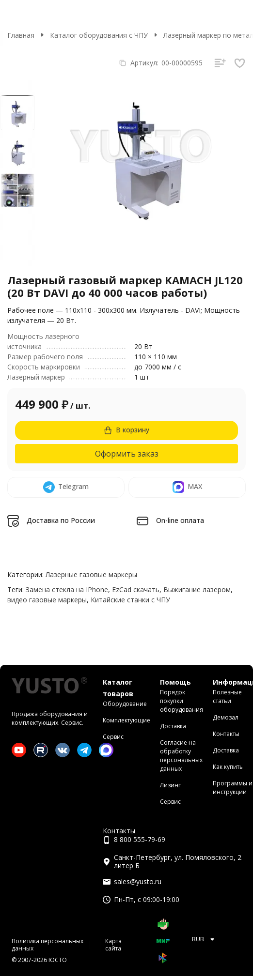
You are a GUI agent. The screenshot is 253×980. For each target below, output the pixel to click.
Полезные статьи (227, 697)
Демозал (226, 717)
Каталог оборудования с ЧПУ (99, 35)
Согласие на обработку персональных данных (181, 756)
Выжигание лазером (197, 590)
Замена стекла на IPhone (67, 590)
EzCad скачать (136, 590)
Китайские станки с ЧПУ (130, 600)
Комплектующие (126, 720)
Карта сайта (113, 944)
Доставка (173, 726)
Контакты (226, 734)
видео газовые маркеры (47, 600)
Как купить (228, 767)
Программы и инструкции (233, 788)
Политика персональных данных (47, 944)
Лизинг (170, 785)
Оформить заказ (127, 454)
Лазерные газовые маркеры (91, 574)
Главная (21, 35)
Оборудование (125, 704)
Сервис (113, 737)
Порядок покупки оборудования (182, 701)
